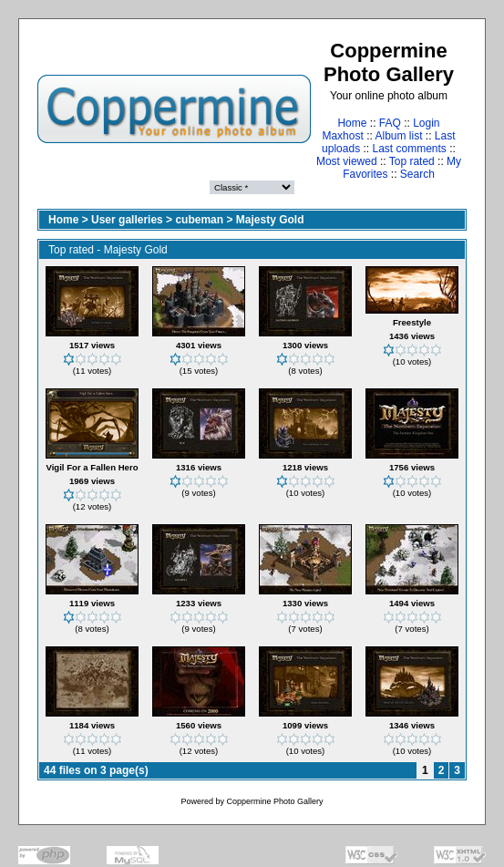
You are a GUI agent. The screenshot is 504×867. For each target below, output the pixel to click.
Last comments (410, 149)
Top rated (412, 161)
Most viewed (347, 161)
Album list (399, 136)
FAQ (390, 123)
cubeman (199, 220)
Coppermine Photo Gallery (274, 801)
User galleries (127, 220)
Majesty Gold (270, 220)
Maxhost (342, 136)
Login (426, 123)
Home (352, 123)
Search (417, 174)
